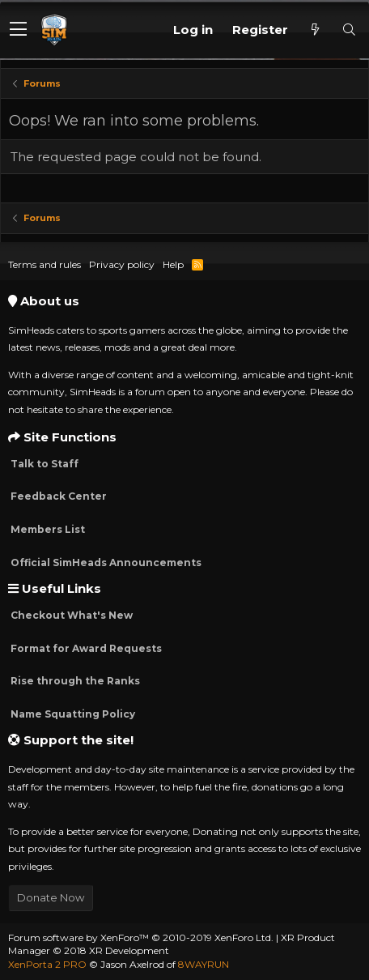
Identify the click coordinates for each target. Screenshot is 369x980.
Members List (47, 529)
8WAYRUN (204, 964)
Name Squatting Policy (72, 714)
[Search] (349, 30)
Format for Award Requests (85, 648)
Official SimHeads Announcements (105, 562)
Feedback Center (57, 496)
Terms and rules (45, 264)
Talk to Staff (43, 464)
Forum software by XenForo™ (141, 937)
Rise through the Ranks (74, 681)
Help (173, 264)
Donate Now (51, 897)
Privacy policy (122, 264)
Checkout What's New (70, 615)
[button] (18, 30)
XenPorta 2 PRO (47, 964)
